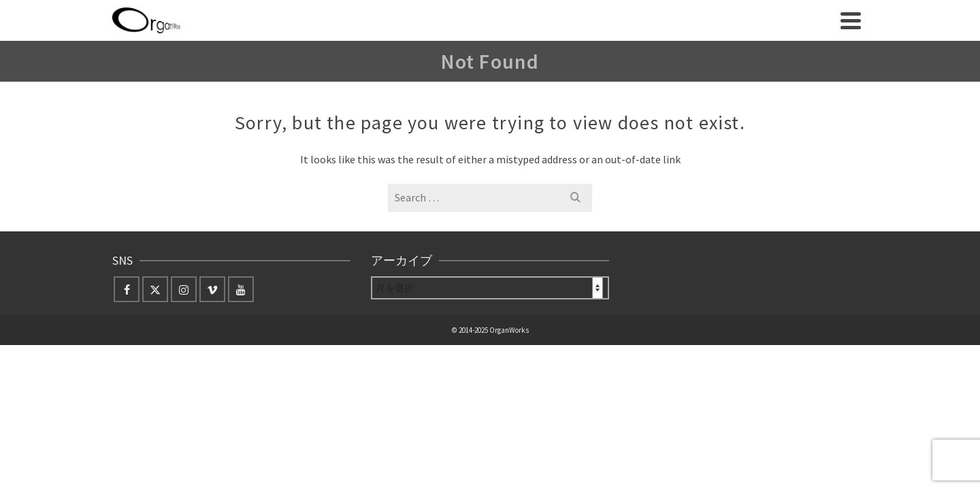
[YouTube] (241, 333)
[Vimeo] (212, 333)
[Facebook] (127, 333)
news (359, 69)
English (611, 69)
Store (549, 69)
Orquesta (481, 69)
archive (408, 69)
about (303, 69)
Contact (670, 69)
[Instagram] (184, 333)
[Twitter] (155, 333)
